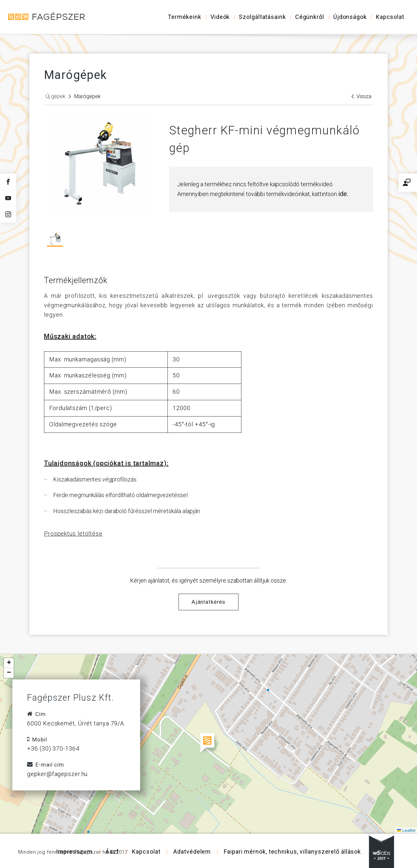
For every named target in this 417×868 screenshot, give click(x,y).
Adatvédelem (192, 852)
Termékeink (185, 17)
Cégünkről (310, 17)
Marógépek (87, 96)
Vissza (361, 96)
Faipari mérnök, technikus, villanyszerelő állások (292, 852)
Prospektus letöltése (73, 533)
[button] (209, 744)
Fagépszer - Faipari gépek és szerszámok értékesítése (47, 16)
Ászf (112, 852)
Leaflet (406, 830)
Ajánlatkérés (208, 602)
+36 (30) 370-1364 (53, 748)
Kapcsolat (390, 17)
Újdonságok (350, 17)
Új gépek (56, 96)
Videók (220, 17)
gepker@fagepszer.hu (57, 774)
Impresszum (74, 852)
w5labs (381, 852)
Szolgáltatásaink (262, 17)
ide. (343, 194)
